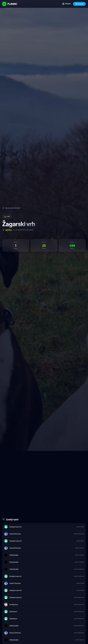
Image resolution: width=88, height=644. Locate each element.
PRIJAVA (66, 4)
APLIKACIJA (79, 4)
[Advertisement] (44, 465)
